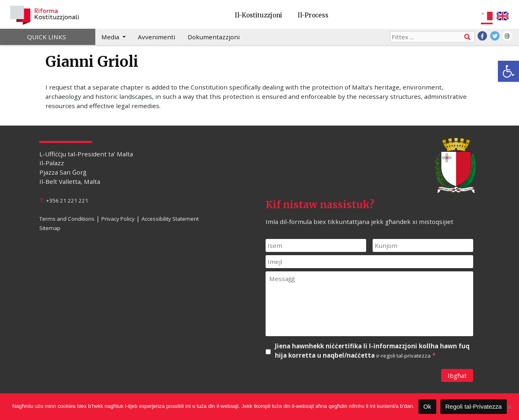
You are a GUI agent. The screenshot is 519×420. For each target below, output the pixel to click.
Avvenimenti (157, 37)
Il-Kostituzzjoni (258, 15)
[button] (508, 71)
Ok (427, 406)
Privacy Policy (118, 219)
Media (111, 37)
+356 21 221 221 (67, 200)
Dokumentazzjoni (214, 37)
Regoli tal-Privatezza (473, 406)
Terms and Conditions (67, 219)
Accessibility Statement (170, 219)
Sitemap (50, 228)
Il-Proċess (313, 15)
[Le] (509, 407)
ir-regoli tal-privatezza (403, 356)
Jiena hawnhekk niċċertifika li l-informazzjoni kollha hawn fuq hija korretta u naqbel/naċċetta (372, 351)
